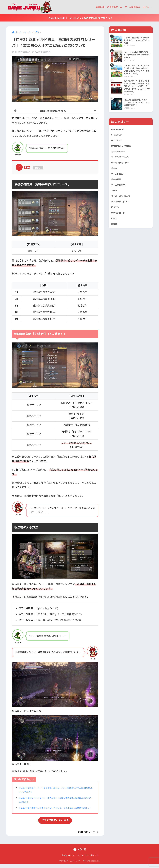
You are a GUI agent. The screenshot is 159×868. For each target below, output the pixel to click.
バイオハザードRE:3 (122, 226)
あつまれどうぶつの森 (123, 163)
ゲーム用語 (117, 201)
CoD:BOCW (117, 150)
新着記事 (100, 7)
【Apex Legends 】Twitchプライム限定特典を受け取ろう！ (79, 18)
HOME (80, 854)
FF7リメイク (118, 157)
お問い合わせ (68, 860)
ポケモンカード (120, 239)
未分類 (115, 251)
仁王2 (95, 836)
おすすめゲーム (115, 7)
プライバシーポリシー (88, 860)
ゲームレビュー (120, 195)
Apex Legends (119, 144)
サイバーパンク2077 (123, 220)
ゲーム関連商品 (132, 7)
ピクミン (116, 232)
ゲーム (115, 188)
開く (38, 168)
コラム (115, 214)
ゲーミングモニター (122, 182)
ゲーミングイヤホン (122, 176)
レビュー (147, 7)
